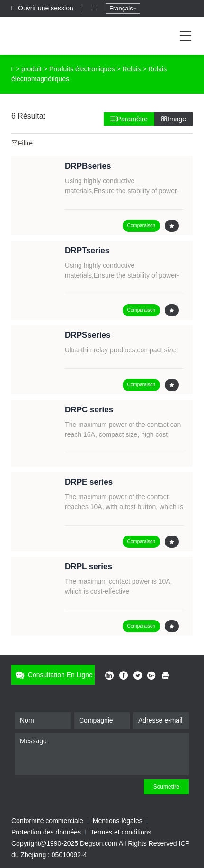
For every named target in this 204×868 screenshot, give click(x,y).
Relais (131, 69)
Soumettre (166, 787)
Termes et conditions (121, 832)
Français (123, 8)
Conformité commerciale (47, 821)
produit (31, 69)
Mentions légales (118, 821)
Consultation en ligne (53, 675)
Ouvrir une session (43, 8)
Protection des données (46, 832)
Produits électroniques (82, 69)
